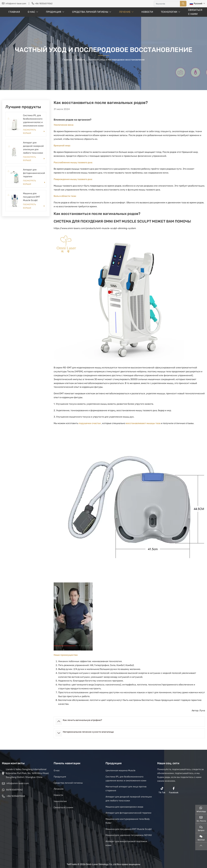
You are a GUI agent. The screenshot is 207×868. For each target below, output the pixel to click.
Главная (14, 12)
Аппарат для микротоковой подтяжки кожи (126, 843)
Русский (196, 4)
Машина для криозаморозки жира (124, 807)
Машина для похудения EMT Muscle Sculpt (31, 197)
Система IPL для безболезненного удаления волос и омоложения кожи (126, 779)
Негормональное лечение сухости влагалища (88, 732)
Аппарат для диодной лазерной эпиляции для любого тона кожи (129, 799)
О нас (31, 12)
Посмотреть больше (29, 131)
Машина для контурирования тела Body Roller (128, 821)
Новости (147, 12)
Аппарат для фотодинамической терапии (34, 173)
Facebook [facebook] (174, 790)
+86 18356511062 (44, 4)
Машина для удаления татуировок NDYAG (129, 835)
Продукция (54, 12)
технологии (169, 12)
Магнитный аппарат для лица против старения (126, 789)
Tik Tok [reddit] (162, 790)
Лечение (125, 12)
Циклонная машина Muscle (120, 770)
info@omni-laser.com (16, 4)
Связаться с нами (195, 12)
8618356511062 (14, 790)
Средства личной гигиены (90, 12)
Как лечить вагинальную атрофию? (82, 720)
